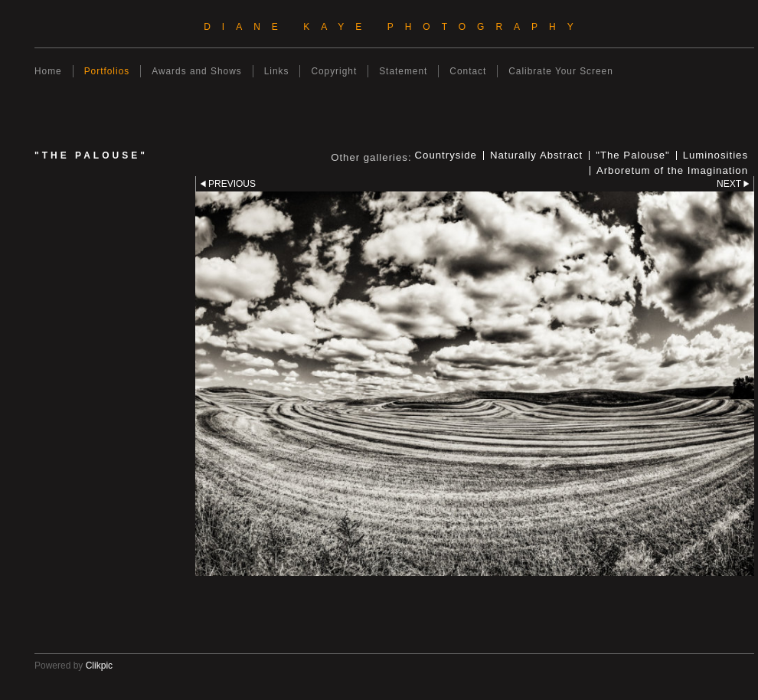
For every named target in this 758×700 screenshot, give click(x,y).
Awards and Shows (196, 71)
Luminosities (716, 155)
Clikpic (99, 666)
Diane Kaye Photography (394, 27)
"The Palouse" (632, 155)
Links (277, 71)
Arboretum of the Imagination (672, 171)
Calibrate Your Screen (561, 71)
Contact (468, 71)
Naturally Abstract (536, 155)
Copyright (334, 71)
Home (48, 71)
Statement (403, 71)
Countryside (446, 155)
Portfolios (107, 71)
